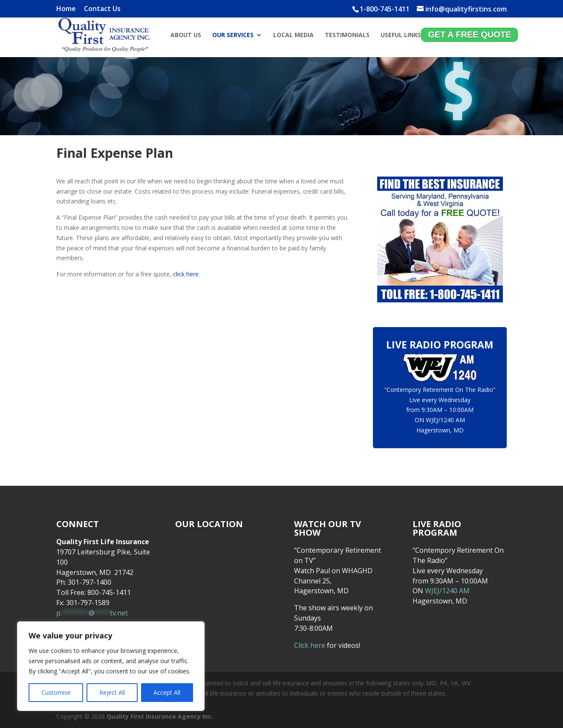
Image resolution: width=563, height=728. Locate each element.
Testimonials (347, 35)
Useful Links (401, 35)
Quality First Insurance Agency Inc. (160, 716)
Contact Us (102, 9)
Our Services (233, 35)
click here (186, 274)
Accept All (167, 692)
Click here (310, 645)
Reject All (112, 692)
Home (66, 9)
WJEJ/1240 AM (445, 420)
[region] (111, 666)
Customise (56, 692)
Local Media (293, 35)
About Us (186, 35)
